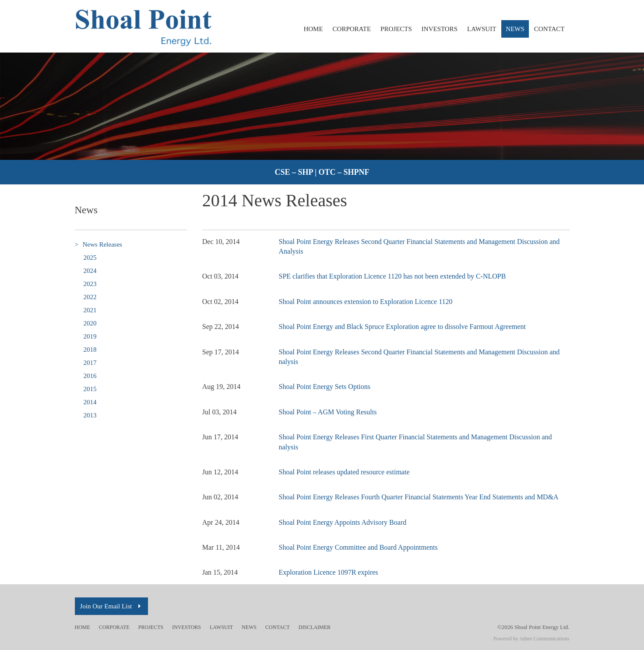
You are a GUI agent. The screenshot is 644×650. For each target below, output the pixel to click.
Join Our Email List (112, 606)
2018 (90, 350)
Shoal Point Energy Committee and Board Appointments (358, 547)
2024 (90, 271)
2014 (90, 402)
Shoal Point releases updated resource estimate (344, 472)
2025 (90, 258)
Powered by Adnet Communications (531, 639)
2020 (90, 323)
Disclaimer (315, 627)
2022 (90, 297)
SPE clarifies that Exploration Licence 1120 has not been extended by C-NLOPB (392, 276)
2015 (90, 389)
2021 (90, 310)
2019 (90, 336)
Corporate (352, 29)
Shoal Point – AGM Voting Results (328, 412)
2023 (90, 284)
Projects (396, 29)
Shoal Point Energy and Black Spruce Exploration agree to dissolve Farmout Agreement (402, 327)
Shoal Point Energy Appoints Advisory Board (343, 522)
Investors (440, 29)
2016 (90, 376)
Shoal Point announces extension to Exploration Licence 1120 (366, 302)
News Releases (99, 245)
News (515, 29)
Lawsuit (482, 29)
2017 (90, 363)
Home (313, 29)
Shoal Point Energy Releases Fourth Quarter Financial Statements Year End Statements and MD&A (419, 497)
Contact (549, 29)
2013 (90, 415)
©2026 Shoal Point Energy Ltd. (533, 627)
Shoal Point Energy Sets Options (325, 387)
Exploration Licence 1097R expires (329, 572)
